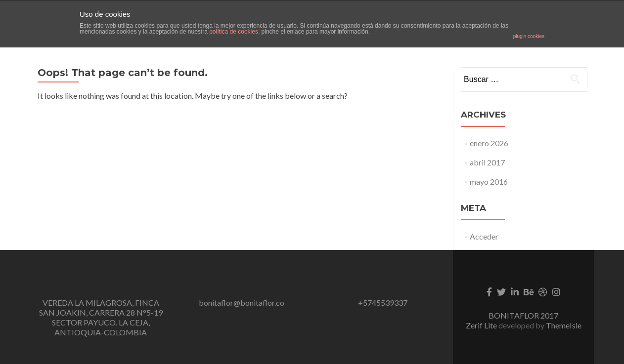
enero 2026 (489, 143)
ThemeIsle (564, 325)
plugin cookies (529, 36)
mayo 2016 (489, 182)
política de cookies (234, 32)
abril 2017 (487, 162)
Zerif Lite (482, 325)
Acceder (484, 236)
